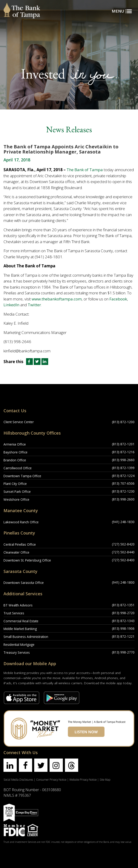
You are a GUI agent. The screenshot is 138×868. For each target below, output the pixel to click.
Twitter (34, 305)
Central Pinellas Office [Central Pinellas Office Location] (20, 544)
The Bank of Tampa (85, 170)
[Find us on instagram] (56, 765)
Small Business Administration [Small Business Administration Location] (26, 637)
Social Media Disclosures (18, 779)
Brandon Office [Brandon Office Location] (15, 460)
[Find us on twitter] (41, 765)
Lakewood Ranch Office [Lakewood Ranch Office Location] (21, 522)
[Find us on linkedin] (10, 765)
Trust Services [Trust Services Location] (14, 613)
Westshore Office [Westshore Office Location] (16, 499)
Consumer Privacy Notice (51, 779)
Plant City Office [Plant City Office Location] (15, 484)
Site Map (105, 779)
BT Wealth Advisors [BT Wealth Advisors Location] (18, 605)
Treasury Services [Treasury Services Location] (17, 652)
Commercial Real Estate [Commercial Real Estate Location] (21, 621)
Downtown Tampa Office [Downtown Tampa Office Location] (22, 476)
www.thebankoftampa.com (57, 299)
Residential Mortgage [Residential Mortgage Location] (19, 645)
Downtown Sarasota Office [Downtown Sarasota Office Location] (24, 583)
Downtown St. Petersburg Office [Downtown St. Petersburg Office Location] (27, 560)
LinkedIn (11, 305)
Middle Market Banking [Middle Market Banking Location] (20, 629)
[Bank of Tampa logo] (22, 6)
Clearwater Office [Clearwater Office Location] (16, 552)
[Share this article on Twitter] (38, 362)
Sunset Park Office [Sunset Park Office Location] (17, 492)
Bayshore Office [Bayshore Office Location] (15, 452)
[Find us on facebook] (25, 765)
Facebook (118, 299)
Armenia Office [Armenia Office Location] (15, 444)
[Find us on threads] (72, 765)
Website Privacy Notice (83, 779)
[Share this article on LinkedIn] (45, 362)
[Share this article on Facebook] (29, 362)
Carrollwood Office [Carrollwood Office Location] (18, 468)
